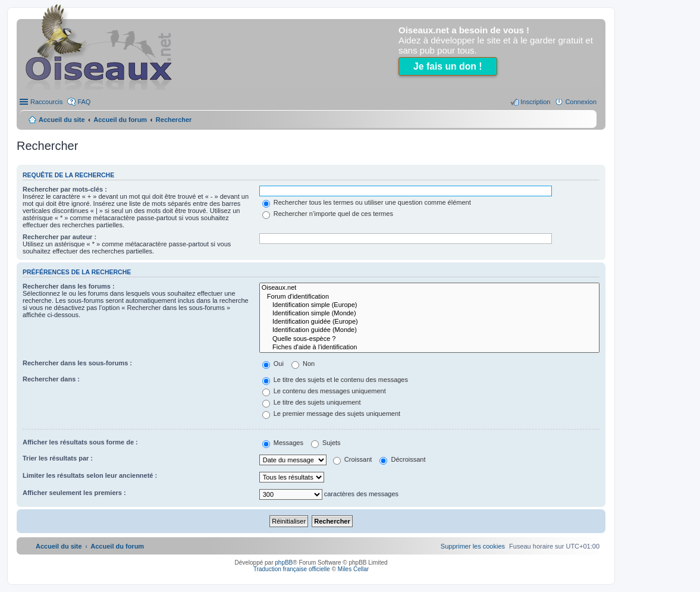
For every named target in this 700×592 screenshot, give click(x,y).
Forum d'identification (429, 297)
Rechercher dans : (51, 379)
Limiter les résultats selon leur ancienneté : (90, 475)
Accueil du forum (120, 120)
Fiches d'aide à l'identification (429, 347)
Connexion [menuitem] (581, 102)
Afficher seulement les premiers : (74, 493)
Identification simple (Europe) (429, 305)
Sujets (326, 443)
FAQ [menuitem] (84, 102)
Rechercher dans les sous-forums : (77, 363)
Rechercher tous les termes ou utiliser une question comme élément (367, 202)
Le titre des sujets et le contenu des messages (335, 380)
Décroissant (402, 459)
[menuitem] (473, 546)
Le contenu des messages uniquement (324, 391)
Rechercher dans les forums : (69, 286)
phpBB (284, 563)
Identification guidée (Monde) (429, 330)
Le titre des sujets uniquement (312, 402)
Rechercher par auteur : (59, 237)
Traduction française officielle (292, 569)
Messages (283, 443)
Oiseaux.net (429, 288)
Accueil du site (62, 120)
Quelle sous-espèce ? (429, 339)
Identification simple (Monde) (429, 314)
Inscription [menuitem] (535, 102)
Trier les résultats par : (58, 458)
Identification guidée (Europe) (429, 322)
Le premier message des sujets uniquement (331, 414)
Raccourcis (46, 102)
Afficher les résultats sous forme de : (80, 442)
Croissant (353, 459)
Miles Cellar (353, 569)
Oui (273, 364)
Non (303, 364)
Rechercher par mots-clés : (65, 189)
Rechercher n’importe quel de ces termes (328, 214)
